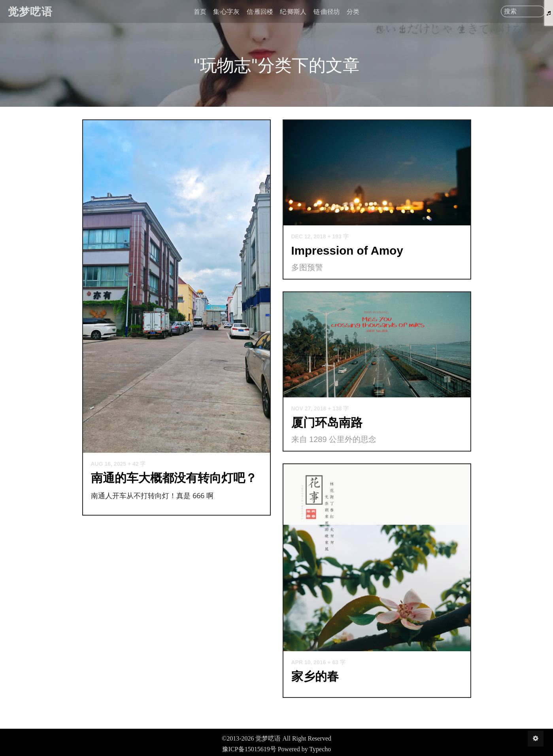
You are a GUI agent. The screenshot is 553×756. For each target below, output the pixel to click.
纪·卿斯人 (293, 11)
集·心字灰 (226, 11)
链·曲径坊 (327, 11)
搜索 (510, 11)
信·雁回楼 (260, 11)
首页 (200, 11)
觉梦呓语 (30, 11)
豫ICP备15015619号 (249, 749)
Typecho (320, 749)
